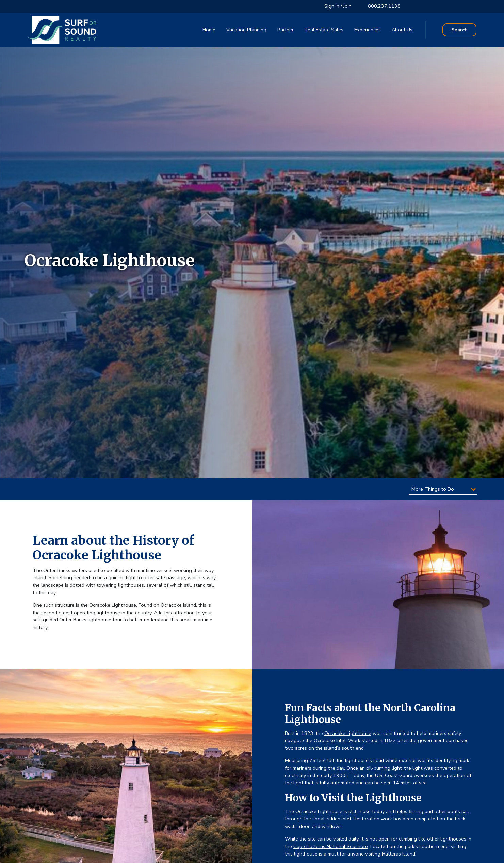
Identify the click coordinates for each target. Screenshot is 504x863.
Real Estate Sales (324, 30)
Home (209, 30)
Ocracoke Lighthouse (348, 733)
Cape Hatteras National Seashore (331, 846)
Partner (286, 30)
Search (459, 30)
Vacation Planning (246, 30)
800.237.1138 (384, 6)
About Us (402, 30)
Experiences (368, 30)
